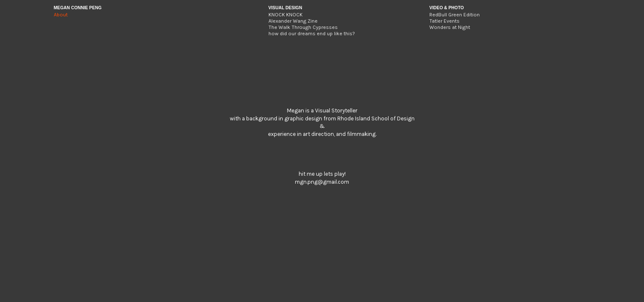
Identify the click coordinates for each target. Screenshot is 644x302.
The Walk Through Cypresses (303, 27)
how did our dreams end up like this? (312, 34)
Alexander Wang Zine (293, 21)
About (61, 15)
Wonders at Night (450, 27)
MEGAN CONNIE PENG (78, 8)
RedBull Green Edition (455, 15)
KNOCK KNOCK (285, 15)
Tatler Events (444, 21)
